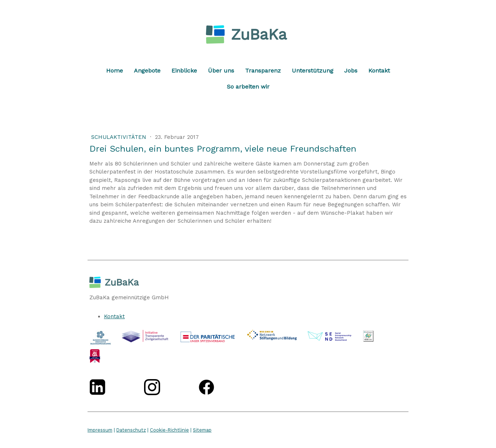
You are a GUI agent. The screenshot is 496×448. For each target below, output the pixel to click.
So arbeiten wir (248, 87)
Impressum (100, 430)
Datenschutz (131, 430)
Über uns (221, 71)
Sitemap (202, 430)
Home (115, 71)
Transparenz (263, 71)
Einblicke (184, 71)
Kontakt (379, 71)
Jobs (351, 71)
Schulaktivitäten (120, 137)
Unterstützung (313, 71)
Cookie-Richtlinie (169, 430)
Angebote (147, 71)
